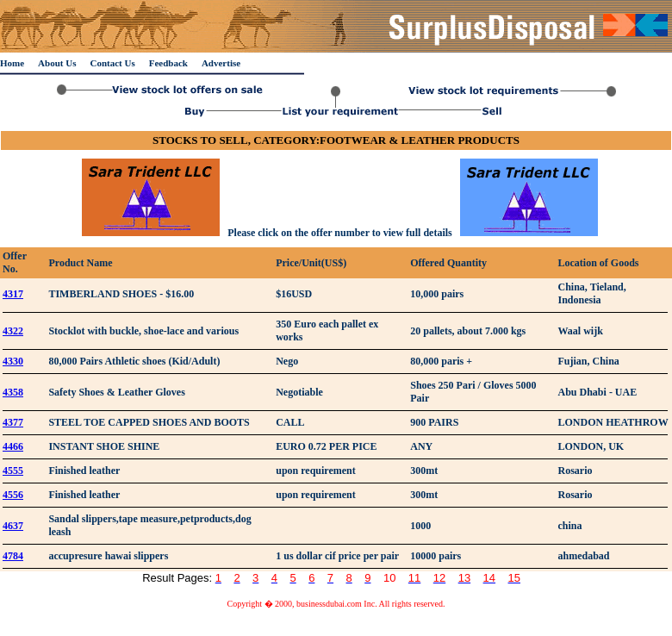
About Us (57, 63)
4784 (13, 556)
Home (12, 63)
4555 (13, 471)
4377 (13, 422)
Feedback (168, 63)
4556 (13, 495)
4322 (13, 331)
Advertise (221, 63)
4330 (13, 361)
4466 (13, 446)
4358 (13, 392)
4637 (13, 526)
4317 (13, 294)
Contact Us (112, 63)
